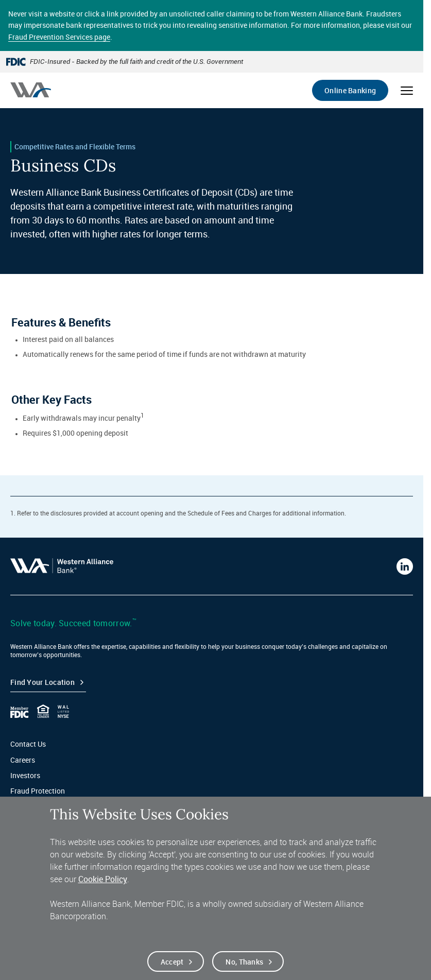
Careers (23, 760)
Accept (172, 963)
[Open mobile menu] (407, 91)
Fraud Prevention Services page (59, 37)
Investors (25, 775)
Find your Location (42, 682)
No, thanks (244, 963)
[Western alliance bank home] (31, 90)
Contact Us (28, 744)
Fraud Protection (38, 791)
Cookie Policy (103, 881)
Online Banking (350, 90)
